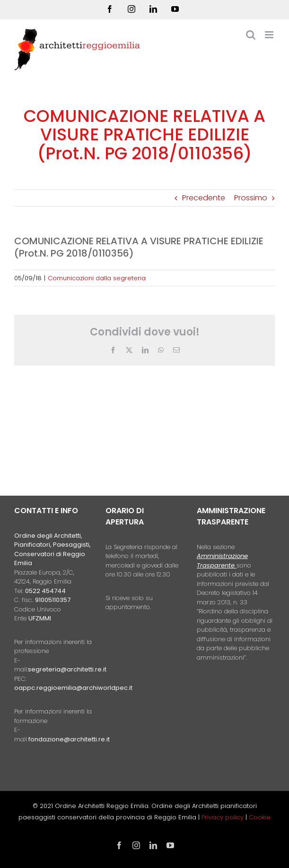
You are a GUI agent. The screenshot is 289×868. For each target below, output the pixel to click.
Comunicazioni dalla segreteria (97, 278)
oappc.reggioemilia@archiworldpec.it (73, 688)
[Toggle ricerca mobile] (251, 35)
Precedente (204, 198)
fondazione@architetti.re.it (69, 739)
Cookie (260, 817)
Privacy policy (223, 817)
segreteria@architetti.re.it (67, 669)
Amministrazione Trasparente (222, 561)
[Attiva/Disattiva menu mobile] (270, 35)
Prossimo (251, 198)
